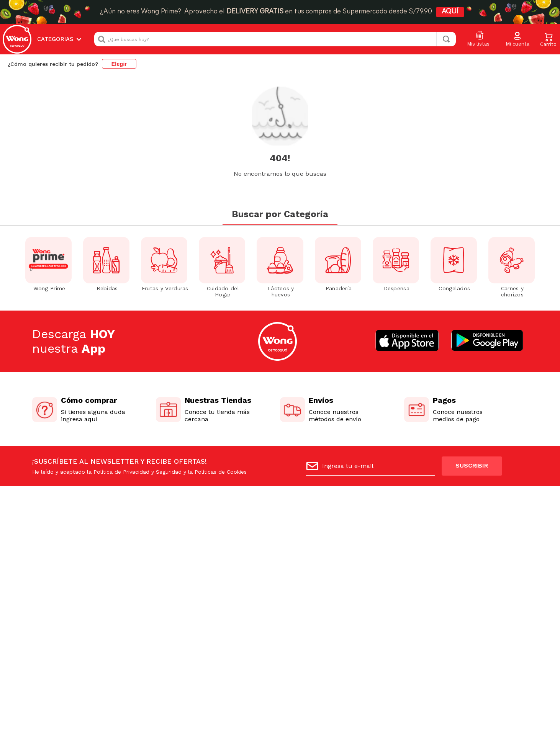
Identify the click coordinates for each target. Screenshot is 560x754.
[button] (517, 39)
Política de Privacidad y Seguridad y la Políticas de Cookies (170, 472)
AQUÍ (450, 12)
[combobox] (275, 39)
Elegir (119, 64)
